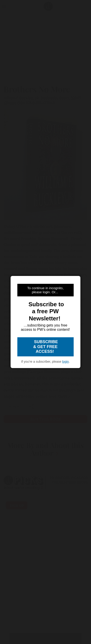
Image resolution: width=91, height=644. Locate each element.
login (66, 362)
